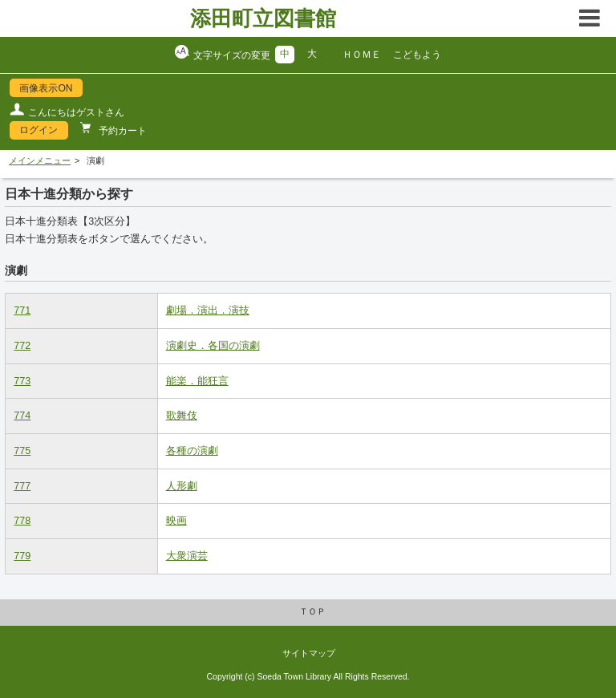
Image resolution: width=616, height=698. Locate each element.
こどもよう (417, 55)
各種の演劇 (192, 451)
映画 (176, 521)
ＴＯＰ (312, 611)
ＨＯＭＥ (362, 55)
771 (22, 310)
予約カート (122, 131)
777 (22, 486)
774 (22, 416)
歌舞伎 (182, 416)
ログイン (38, 130)
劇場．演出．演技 (208, 310)
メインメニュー (40, 160)
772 (22, 346)
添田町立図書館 (263, 18)
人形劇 (182, 486)
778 (22, 521)
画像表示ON (46, 88)
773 (22, 381)
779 (22, 556)
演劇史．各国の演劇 (213, 346)
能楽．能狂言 (197, 381)
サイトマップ (309, 653)
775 (22, 451)
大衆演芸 (187, 556)
